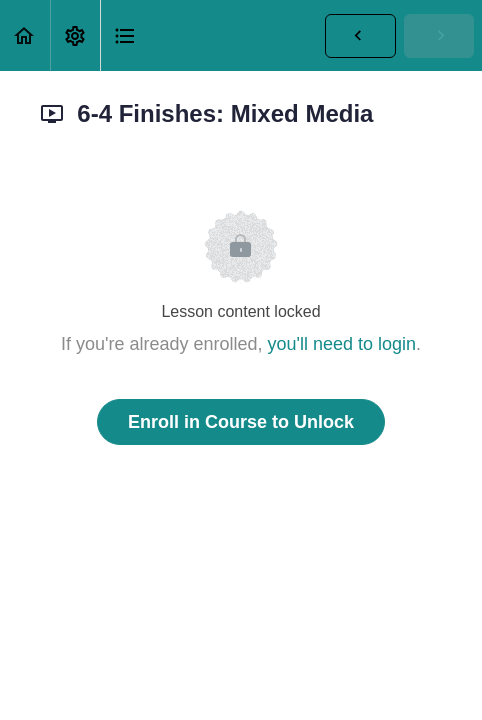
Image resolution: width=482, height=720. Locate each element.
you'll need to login (342, 344)
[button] (25, 35)
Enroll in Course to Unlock (241, 422)
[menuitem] (75, 35)
